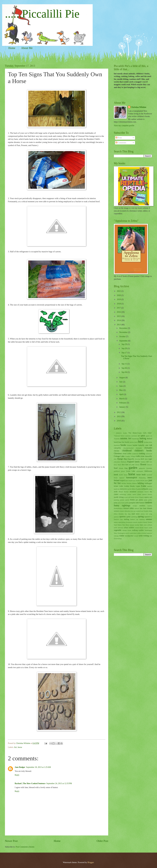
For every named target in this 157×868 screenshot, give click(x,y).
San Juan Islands (146, 508)
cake (147, 445)
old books (131, 497)
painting (116, 500)
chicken (117, 451)
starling (127, 519)
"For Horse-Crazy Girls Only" (140, 433)
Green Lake (131, 471)
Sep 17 (124, 353)
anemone (134, 436)
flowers (150, 465)
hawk (116, 475)
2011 (119, 416)
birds (150, 442)
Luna (144, 486)
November (124, 332)
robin (132, 508)
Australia (117, 439)
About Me (27, 48)
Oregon (141, 497)
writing (146, 536)
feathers (143, 462)
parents (122, 500)
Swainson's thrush (132, 522)
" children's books (120, 433)
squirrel (147, 517)
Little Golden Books (127, 486)
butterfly (141, 445)
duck (142, 459)
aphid (143, 436)
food (116, 468)
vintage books (127, 530)
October (123, 337)
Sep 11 (124, 364)
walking (135, 530)
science (116, 511)
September (124, 341)
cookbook (135, 454)
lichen (116, 486)
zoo (151, 536)
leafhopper (148, 483)
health (121, 475)
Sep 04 (124, 372)
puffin (127, 503)
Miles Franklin (136, 489)
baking (143, 438)
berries (132, 442)
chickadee (148, 448)
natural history (147, 494)
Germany (149, 468)
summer (149, 519)
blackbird (117, 445)
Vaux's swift (148, 528)
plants (141, 500)
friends (121, 468)
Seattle (146, 511)
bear (120, 442)
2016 (119, 312)
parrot (127, 500)
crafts (138, 456)
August (122, 378)
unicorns (121, 528)
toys (142, 525)
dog (125, 459)
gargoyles (142, 468)
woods (136, 536)
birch (136, 442)
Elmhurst (124, 462)
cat (151, 445)
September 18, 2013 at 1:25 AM (38, 767)
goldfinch (117, 471)
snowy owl (144, 514)
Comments (121, 143)
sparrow (122, 517)
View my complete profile (124, 126)
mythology (123, 494)
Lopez (138, 486)
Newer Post (11, 841)
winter (122, 536)
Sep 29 (124, 344)
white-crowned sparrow (145, 533)
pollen (150, 500)
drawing (137, 459)
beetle (127, 442)
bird (141, 442)
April (122, 394)
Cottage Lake (119, 456)
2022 (119, 291)
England (131, 462)
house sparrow (119, 478)
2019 (119, 299)
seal (142, 511)
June (121, 386)
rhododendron (118, 508)
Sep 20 (124, 348)
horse (20, 747)
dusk (146, 459)
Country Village (130, 456)
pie (137, 500)
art (151, 436)
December (123, 328)
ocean (126, 497)
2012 (119, 412)
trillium (150, 525)
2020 (119, 295)
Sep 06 (124, 368)
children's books (143, 451)
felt (148, 462)
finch (119, 465)
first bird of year (128, 465)
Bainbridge (136, 439)
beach (116, 442)
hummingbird (132, 478)
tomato (132, 525)
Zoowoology (118, 538)
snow (138, 514)
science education (125, 511)
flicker (137, 465)
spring (141, 516)
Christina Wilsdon (138, 107)
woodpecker (129, 536)
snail (133, 514)
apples (148, 436)
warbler (141, 530)
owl (151, 497)
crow (143, 456)
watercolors (133, 533)
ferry (115, 465)
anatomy (128, 436)
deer (115, 459)
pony (116, 503)
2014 (119, 320)
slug (129, 514)
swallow (140, 522)
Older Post (102, 841)
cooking (142, 454)
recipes (135, 506)
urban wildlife (129, 528)
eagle (150, 459)
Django (120, 459)
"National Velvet (119, 436)
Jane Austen (129, 480)
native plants (137, 494)
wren (141, 536)
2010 (119, 421)
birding (146, 442)
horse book (141, 475)
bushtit (135, 445)
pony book (121, 503)
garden (133, 468)
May (121, 390)
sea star (133, 511)
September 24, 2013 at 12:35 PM (59, 783)
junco (146, 480)
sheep (150, 511)
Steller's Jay (134, 519)
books (123, 445)
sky (126, 514)
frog (126, 468)
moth (116, 492)
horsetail (149, 475)
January (122, 407)
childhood (127, 451)
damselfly (149, 456)
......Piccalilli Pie (42, 14)
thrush (145, 522)
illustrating (142, 478)
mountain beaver (143, 492)
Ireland (117, 480)
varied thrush (139, 528)
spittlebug (134, 517)
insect (150, 478)
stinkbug (142, 519)
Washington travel (123, 533)
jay (134, 480)
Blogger (91, 862)
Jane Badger (20, 767)
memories (123, 489)
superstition (122, 522)
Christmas (118, 454)
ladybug (141, 483)
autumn (124, 438)
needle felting (119, 497)
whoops (116, 536)
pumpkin (132, 503)
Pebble (132, 500)
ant (139, 436)
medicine (117, 489)
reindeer (142, 506)
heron (126, 475)
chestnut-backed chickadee (133, 448)
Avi (15, 747)
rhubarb (126, 508)
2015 (119, 316)
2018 (119, 304)
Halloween (148, 471)
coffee (129, 454)
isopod (122, 480)
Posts (119, 138)
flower (143, 464)
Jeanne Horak (140, 480)
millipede (145, 489)
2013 (119, 325)
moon (150, 489)
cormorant (149, 454)
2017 (119, 308)
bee (123, 442)
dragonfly (131, 459)
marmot (150, 486)
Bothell (129, 445)
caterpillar (117, 448)
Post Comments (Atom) (25, 847)
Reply (17, 775)
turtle (115, 528)
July (121, 382)
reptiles (150, 506)
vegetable (118, 530)
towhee (137, 525)
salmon (137, 508)
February (123, 403)
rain (137, 503)
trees (145, 525)
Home (12, 48)
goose (123, 471)
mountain (133, 492)
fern (151, 462)
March (122, 399)
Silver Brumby (119, 514)
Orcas (137, 497)
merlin (129, 489)
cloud (124, 454)
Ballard (149, 439)
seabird (138, 511)
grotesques (140, 471)
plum (146, 500)
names (129, 494)
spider (128, 517)
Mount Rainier (124, 492)
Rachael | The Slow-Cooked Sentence (30, 783)
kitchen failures (132, 483)
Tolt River (126, 525)
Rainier (142, 503)
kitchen (124, 483)
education (117, 462)
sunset (116, 522)
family (137, 462)
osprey (147, 497)
